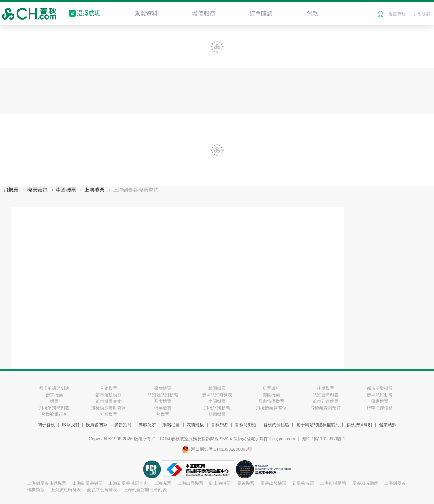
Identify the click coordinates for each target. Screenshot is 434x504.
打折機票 (109, 415)
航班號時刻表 (325, 395)
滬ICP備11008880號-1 (324, 439)
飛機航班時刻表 (54, 408)
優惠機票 (380, 402)
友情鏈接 (195, 425)
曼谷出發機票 (273, 483)
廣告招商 (123, 425)
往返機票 (325, 389)
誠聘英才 (147, 425)
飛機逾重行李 (54, 415)
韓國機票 (217, 389)
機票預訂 (37, 190)
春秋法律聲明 (359, 425)
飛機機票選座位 (271, 408)
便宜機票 (54, 395)
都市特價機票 (271, 402)
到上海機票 (220, 483)
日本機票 (109, 389)
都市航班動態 (109, 395)
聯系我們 (71, 425)
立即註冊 (422, 14)
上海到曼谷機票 (88, 483)
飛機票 (11, 190)
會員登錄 (397, 14)
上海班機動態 (333, 483)
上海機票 (94, 190)
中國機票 (66, 190)
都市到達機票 (325, 402)
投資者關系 (97, 425)
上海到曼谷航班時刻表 (145, 490)
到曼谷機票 (303, 483)
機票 (54, 402)
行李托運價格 (380, 408)
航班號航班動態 (163, 395)
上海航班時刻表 (66, 490)
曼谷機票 (246, 483)
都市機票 (163, 402)
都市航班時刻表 (54, 389)
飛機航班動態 (217, 408)
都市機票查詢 (109, 402)
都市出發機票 (380, 389)
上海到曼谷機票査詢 (128, 483)
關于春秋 (46, 425)
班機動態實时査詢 (109, 408)
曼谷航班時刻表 (102, 490)
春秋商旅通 (246, 425)
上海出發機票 (190, 483)
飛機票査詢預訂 (325, 408)
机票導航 (271, 389)
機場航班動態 (380, 395)
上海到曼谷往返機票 (47, 483)
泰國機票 (271, 395)
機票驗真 (163, 408)
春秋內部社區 (276, 425)
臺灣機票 (163, 389)
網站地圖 (171, 425)
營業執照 (388, 425)
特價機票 (217, 415)
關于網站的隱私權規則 (318, 425)
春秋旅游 (220, 425)
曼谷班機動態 (365, 483)
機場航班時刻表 (217, 395)
